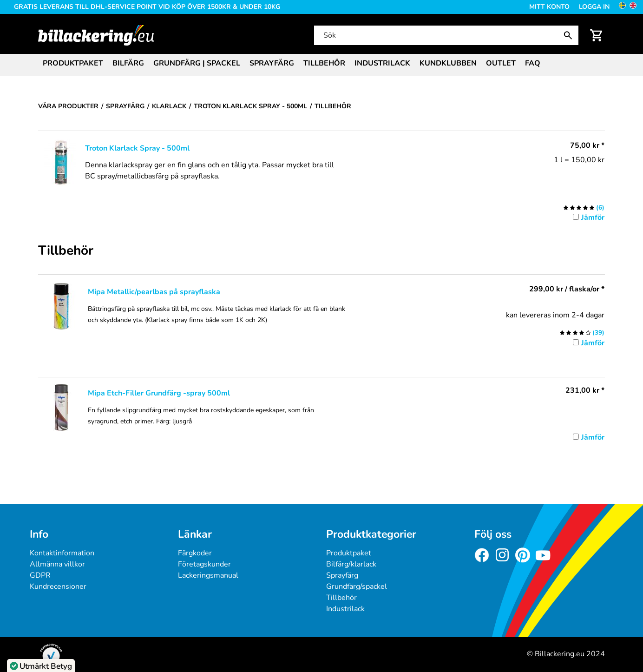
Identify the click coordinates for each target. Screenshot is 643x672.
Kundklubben (448, 63)
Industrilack (382, 63)
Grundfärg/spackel (357, 586)
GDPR (40, 575)
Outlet (501, 63)
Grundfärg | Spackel (197, 63)
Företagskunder (204, 564)
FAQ (533, 63)
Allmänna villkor (57, 564)
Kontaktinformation (62, 553)
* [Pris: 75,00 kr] (587, 145)
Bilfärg (128, 63)
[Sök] (446, 35)
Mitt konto (549, 7)
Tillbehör (324, 63)
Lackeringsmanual (208, 575)
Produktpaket (73, 63)
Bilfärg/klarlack (351, 564)
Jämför (593, 217)
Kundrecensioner (58, 586)
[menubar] (321, 64)
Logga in (594, 7)
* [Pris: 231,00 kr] (585, 390)
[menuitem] (73, 63)
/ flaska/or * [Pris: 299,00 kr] (567, 289)
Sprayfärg (272, 63)
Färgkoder (195, 553)
